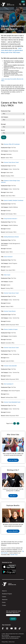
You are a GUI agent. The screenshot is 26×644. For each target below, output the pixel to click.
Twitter (21, 628)
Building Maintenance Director (11, 237)
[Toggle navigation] (20, 4)
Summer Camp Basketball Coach (12, 402)
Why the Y (13, 496)
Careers (4, 597)
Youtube (11, 628)
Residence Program (7, 594)
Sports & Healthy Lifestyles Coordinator (14, 200)
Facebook (4, 628)
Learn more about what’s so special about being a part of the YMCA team (12, 50)
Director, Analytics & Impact (11, 329)
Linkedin (16, 628)
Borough (3, 124)
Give (23, 2)
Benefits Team (14, 555)
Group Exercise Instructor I (11, 219)
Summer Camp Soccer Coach (11, 162)
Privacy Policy (5, 642)
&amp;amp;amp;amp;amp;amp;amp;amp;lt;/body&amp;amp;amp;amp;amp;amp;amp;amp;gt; (13, 617)
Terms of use (12, 642)
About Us (4, 591)
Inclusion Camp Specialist (10, 366)
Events (4, 602)
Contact (4, 605)
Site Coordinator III (9, 384)
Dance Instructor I (8, 257)
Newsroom (5, 600)
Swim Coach (7, 275)
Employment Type (6, 111)
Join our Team (13, 460)
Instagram (8, 628)
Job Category (5, 117)
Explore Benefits (13, 531)
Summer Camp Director (10, 311)
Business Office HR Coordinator (12, 144)
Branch (3, 130)
